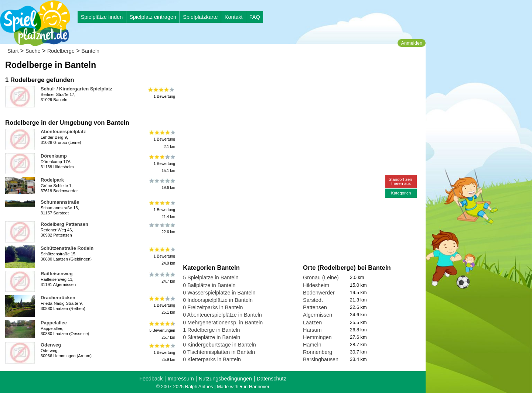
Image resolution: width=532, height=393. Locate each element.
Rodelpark (52, 180)
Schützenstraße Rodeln (67, 248)
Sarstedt (313, 300)
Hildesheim (316, 285)
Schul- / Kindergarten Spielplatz (76, 89)
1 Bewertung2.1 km (162, 139)
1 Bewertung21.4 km (162, 210)
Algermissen (318, 315)
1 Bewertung (162, 93)
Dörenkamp (54, 156)
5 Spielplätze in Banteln (211, 277)
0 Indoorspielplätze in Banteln (218, 300)
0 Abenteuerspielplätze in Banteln (222, 315)
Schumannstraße (60, 202)
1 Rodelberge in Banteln (211, 330)
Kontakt (234, 17)
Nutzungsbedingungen (225, 379)
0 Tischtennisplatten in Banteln (219, 352)
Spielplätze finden (102, 17)
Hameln (312, 345)
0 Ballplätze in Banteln (209, 285)
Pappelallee (54, 323)
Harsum (312, 330)
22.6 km (162, 228)
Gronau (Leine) (321, 277)
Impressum (180, 379)
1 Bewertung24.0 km (162, 256)
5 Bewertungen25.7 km (162, 330)
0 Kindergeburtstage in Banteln (219, 345)
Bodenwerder (319, 293)
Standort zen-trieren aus (401, 181)
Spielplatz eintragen (153, 17)
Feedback (151, 379)
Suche (33, 51)
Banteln (90, 51)
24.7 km (162, 278)
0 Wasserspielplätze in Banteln (219, 293)
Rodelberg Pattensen (64, 224)
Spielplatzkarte (200, 17)
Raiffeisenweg (57, 274)
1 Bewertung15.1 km (162, 164)
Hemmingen (317, 337)
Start (13, 51)
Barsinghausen (321, 359)
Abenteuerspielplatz (63, 132)
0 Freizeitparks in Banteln (213, 307)
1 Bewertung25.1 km (162, 305)
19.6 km (162, 184)
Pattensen (315, 307)
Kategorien (401, 193)
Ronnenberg (318, 352)
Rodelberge (61, 51)
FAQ (255, 17)
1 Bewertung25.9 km (162, 353)
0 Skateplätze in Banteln (212, 337)
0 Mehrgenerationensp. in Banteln (223, 323)
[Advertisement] (267, 70)
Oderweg (51, 345)
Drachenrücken (58, 298)
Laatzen (312, 323)
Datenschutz (272, 379)
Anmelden (412, 43)
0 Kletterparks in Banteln (212, 359)
